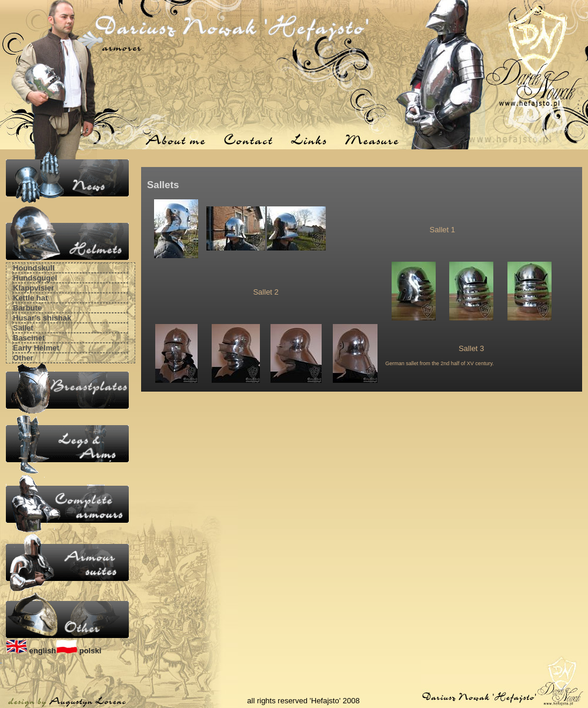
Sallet (23, 328)
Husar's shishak (42, 318)
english (31, 651)
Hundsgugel (35, 278)
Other (23, 358)
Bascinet (29, 338)
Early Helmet (36, 348)
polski (78, 651)
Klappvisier (34, 288)
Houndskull (34, 268)
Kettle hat (30, 298)
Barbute (27, 308)
